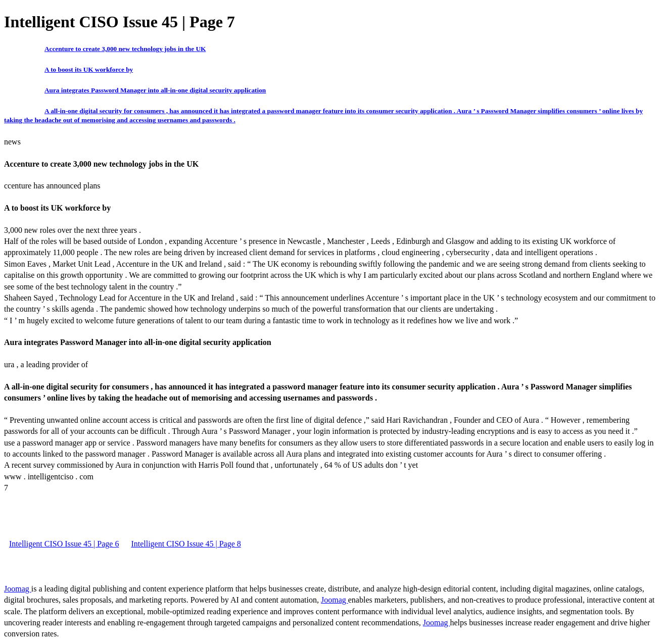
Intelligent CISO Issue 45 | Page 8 (186, 544)
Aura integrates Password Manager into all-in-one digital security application (155, 90)
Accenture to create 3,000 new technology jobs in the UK (125, 49)
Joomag (18, 589)
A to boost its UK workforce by (89, 69)
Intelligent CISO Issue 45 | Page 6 (64, 544)
